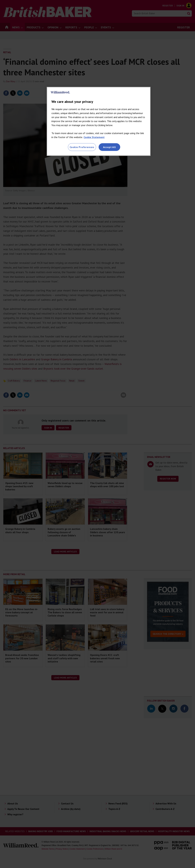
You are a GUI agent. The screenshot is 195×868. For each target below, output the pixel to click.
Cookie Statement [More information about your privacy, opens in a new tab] (94, 137)
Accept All (109, 147)
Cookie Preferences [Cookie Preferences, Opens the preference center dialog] (82, 147)
